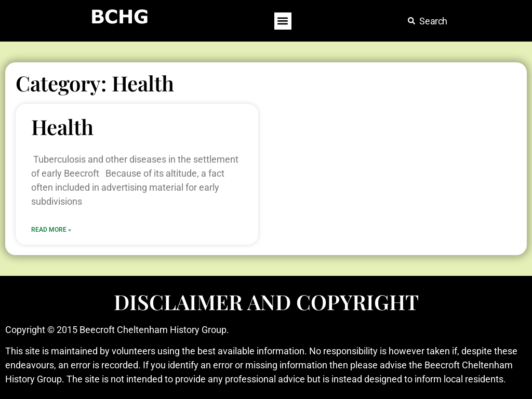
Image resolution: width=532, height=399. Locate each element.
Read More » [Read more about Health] (51, 230)
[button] (283, 21)
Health (62, 127)
